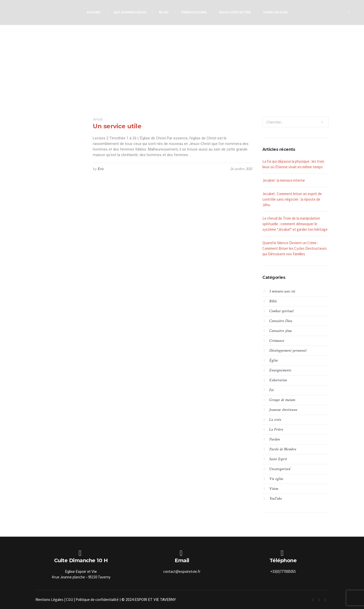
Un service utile (117, 126)
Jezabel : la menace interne (284, 180)
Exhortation (278, 380)
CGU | (71, 600)
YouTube (276, 499)
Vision (274, 489)
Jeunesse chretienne (283, 410)
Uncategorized (280, 469)
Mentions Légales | (51, 600)
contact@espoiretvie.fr (182, 571)
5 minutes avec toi (282, 291)
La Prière (276, 429)
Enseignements (280, 370)
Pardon (275, 439)
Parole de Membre (283, 449)
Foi (271, 390)
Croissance (277, 341)
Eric (101, 169)
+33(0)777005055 (283, 571)
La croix (275, 420)
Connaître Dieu (281, 321)
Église (274, 360)
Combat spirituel (281, 311)
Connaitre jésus (280, 331)
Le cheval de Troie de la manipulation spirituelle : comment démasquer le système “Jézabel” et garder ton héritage (295, 224)
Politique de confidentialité (97, 600)
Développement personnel (288, 351)
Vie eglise (276, 479)
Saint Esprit (278, 459)
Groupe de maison (282, 400)
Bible (273, 301)
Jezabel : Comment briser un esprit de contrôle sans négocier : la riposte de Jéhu (292, 199)
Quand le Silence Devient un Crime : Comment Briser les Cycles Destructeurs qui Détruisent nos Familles (295, 248)
